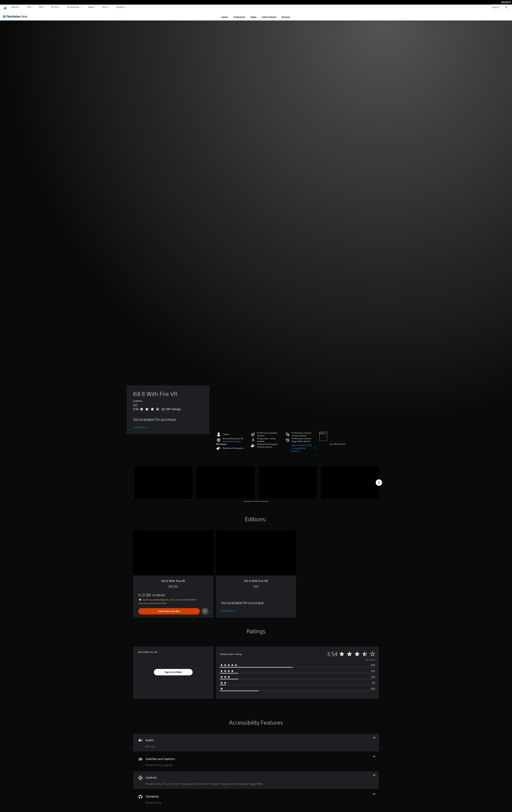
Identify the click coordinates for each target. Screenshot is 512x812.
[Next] (379, 482)
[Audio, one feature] (256, 742)
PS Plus (55, 7)
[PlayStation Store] (16, 16)
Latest (225, 17)
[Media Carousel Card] (164, 483)
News (91, 7)
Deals (254, 17)
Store (105, 7)
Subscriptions (269, 17)
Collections (239, 17)
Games (15, 7)
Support (120, 7)
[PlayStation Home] (5, 8)
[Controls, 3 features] (256, 780)
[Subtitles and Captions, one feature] (256, 761)
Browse (286, 17)
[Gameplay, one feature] (256, 799)
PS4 (41, 7)
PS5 (29, 7)
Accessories (73, 7)
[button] (232, 441)
